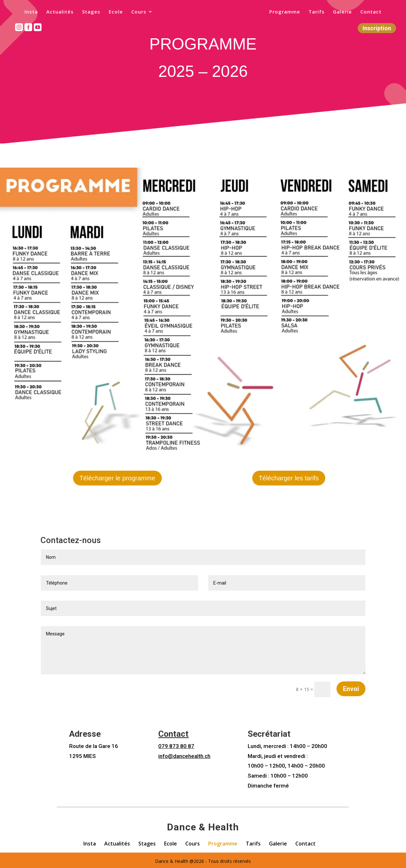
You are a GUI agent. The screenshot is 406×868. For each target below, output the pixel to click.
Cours (135, 12)
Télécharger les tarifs (289, 478)
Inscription (377, 28)
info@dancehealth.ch (184, 754)
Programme (289, 12)
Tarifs (321, 12)
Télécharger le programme (117, 478)
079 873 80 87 (176, 744)
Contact (375, 12)
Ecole (112, 12)
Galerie (347, 12)
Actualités (56, 12)
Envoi (351, 687)
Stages (87, 12)
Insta (27, 12)
